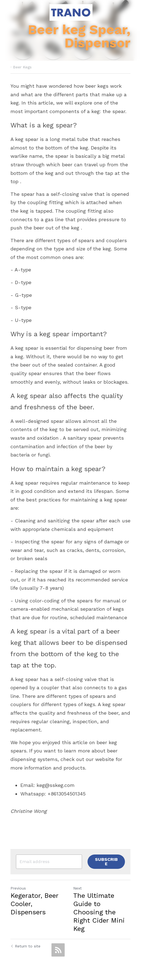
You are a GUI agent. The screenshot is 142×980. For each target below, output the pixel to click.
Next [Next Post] (78, 884)
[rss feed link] (58, 946)
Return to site (25, 942)
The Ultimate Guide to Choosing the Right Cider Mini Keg (99, 908)
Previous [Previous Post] (18, 884)
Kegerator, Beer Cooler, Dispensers (34, 900)
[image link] (71, 12)
